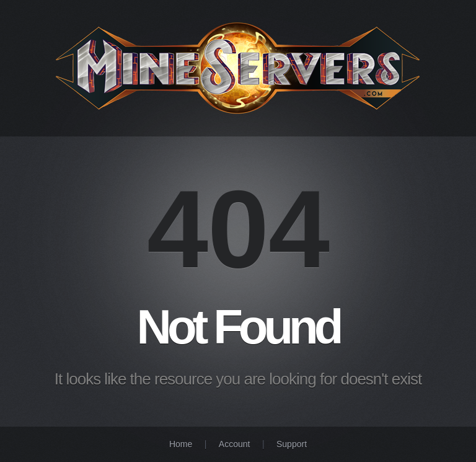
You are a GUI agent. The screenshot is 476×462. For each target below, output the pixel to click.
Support (292, 444)
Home (181, 444)
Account (235, 444)
